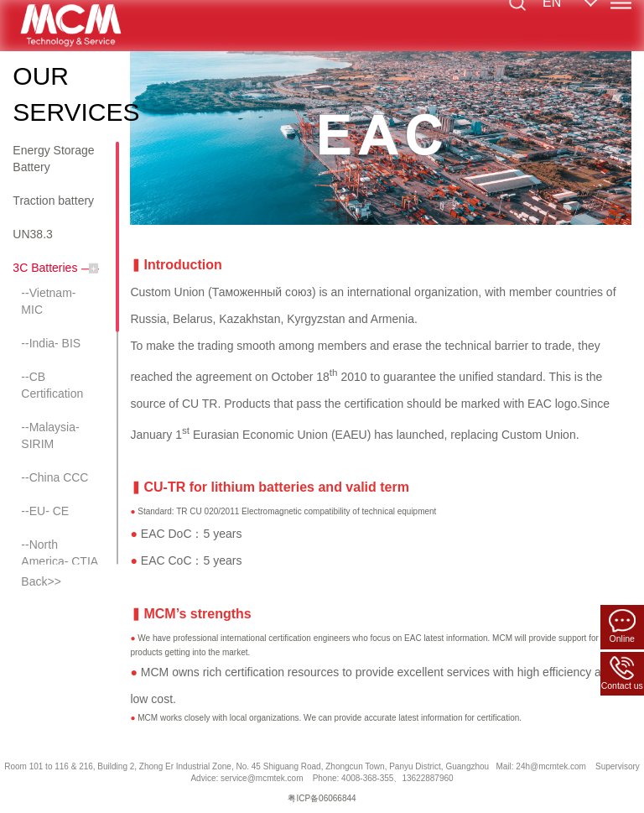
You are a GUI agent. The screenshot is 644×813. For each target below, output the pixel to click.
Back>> (41, 581)
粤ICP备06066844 (322, 798)
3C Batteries (45, 268)
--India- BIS (51, 343)
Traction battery (53, 201)
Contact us (622, 673)
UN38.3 (32, 234)
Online (622, 626)
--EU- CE (45, 511)
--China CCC (55, 477)
